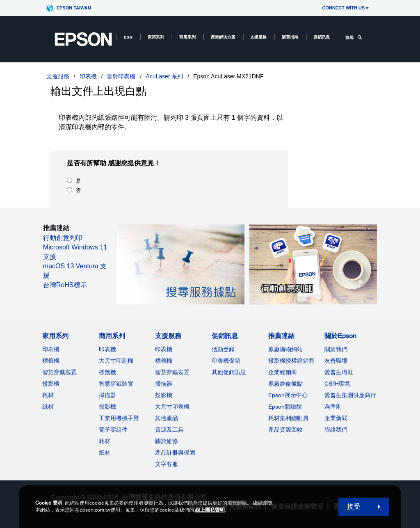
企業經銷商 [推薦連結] (283, 372)
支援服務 (258, 37)
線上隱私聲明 (210, 510)
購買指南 (290, 37)
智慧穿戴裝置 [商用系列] (116, 384)
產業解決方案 (223, 37)
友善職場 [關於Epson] (336, 361)
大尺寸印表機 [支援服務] (172, 407)
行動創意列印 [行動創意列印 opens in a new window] (63, 238)
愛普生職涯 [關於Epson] (339, 372)
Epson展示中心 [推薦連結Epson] (288, 395)
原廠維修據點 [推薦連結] (285, 384)
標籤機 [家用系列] (51, 361)
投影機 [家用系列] (51, 384)
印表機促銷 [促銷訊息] (226, 361)
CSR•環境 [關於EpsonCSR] (337, 384)
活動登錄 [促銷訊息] (223, 349)
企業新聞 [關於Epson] (336, 418)
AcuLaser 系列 (164, 76)
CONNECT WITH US (345, 8)
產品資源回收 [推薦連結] (285, 430)
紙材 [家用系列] (48, 407)
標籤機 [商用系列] (107, 372)
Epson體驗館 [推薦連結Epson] (285, 407)
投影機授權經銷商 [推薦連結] (291, 361)
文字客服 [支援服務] (167, 464)
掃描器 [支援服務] (164, 384)
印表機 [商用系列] (107, 349)
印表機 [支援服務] (164, 349)
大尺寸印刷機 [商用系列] (116, 361)
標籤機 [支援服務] (164, 361)
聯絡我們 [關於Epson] (336, 430)
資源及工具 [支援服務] (169, 430)
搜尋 (354, 38)
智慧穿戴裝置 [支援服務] (172, 372)
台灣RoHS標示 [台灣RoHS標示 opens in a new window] (65, 285)
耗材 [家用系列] (48, 395)
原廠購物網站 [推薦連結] (285, 349)
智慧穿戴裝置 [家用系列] (59, 372)
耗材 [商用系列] (105, 441)
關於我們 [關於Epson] (336, 349)
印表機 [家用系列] (51, 349)
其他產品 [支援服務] (167, 418)
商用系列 (187, 37)
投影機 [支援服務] (164, 395)
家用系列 (156, 37)
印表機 (88, 76)
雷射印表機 (121, 76)
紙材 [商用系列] (105, 453)
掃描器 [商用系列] (107, 395)
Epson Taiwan (74, 8)
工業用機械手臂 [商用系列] (119, 418)
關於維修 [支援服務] (167, 441)
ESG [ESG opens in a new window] (128, 37)
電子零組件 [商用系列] (113, 430)
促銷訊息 (322, 37)
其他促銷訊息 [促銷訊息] (229, 372)
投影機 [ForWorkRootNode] (107, 407)
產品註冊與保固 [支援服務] (175, 453)
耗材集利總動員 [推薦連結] (288, 418)
